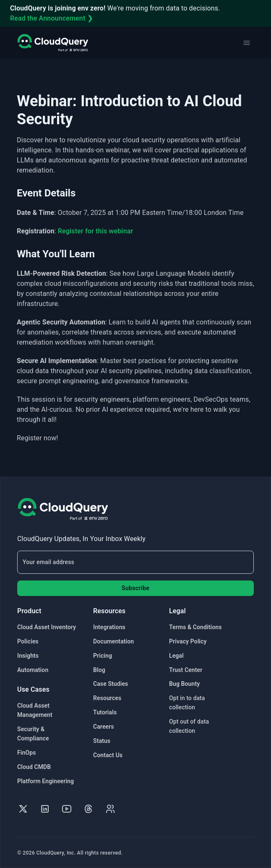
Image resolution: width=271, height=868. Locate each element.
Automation (33, 670)
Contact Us (108, 755)
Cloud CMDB (34, 767)
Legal (176, 656)
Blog (99, 670)
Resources (107, 698)
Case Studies (111, 684)
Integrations (109, 627)
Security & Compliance (33, 734)
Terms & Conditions (195, 627)
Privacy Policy (188, 641)
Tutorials (105, 712)
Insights (28, 656)
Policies (28, 641)
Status (102, 741)
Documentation (113, 641)
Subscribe (135, 588)
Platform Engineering (46, 781)
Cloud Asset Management (35, 710)
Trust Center (186, 670)
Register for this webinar (96, 231)
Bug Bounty (184, 684)
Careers (104, 727)
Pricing (103, 656)
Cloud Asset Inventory (47, 627)
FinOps (26, 753)
